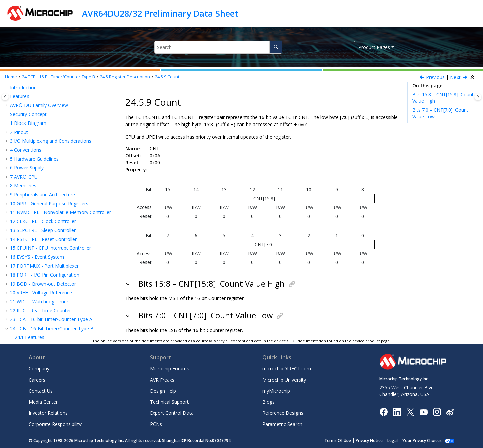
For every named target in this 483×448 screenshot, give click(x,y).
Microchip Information (34, 328)
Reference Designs (283, 413)
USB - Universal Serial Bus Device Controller (61, 214)
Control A (37, 91)
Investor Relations (48, 413)
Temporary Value (45, 154)
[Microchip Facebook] (384, 411)
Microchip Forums (170, 368)
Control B (37, 101)
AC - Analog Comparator (40, 247)
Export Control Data (172, 413)
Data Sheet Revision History (44, 319)
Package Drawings (34, 292)
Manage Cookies (426, 440)
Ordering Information (36, 283)
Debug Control (42, 145)
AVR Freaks (162, 379)
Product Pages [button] (374, 47)
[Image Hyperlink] (423, 411)
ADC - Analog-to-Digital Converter (50, 257)
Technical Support (169, 402)
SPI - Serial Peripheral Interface (47, 196)
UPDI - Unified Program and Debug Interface (62, 265)
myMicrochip (276, 390)
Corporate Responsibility (55, 424)
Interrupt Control (45, 118)
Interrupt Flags (42, 127)
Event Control (41, 110)
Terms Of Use (345, 440)
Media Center (43, 402)
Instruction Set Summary (40, 274)
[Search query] (218, 47)
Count (167, 77)
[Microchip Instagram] (437, 411)
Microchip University (284, 379)
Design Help (163, 390)
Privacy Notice (377, 440)
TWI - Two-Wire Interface (41, 205)
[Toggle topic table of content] (478, 97)
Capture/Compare (47, 172)
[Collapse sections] (473, 77)
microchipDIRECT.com (287, 368)
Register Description (125, 77)
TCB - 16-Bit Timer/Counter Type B (59, 77)
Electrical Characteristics (40, 301)
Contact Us (41, 390)
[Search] (276, 47)
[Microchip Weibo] (450, 411)
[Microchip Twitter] (410, 411)
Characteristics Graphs (38, 310)
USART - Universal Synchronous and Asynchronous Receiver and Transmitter (53, 184)
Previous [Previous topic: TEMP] (435, 77)
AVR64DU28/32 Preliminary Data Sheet (160, 13)
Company (39, 368)
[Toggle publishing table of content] (5, 97)
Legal (400, 440)
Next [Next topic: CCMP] (455, 77)
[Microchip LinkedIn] (397, 411)
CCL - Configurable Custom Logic (49, 238)
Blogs (269, 402)
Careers (37, 379)
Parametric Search (282, 424)
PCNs (156, 424)
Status (33, 136)
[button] (17, 92)
